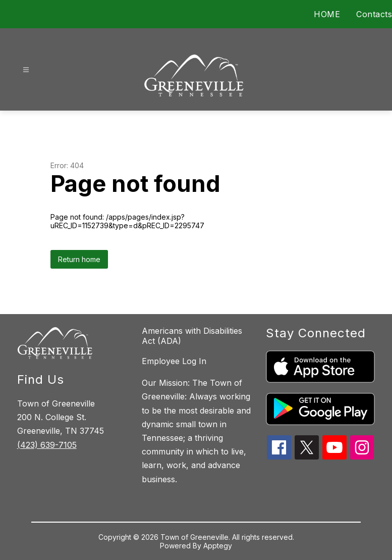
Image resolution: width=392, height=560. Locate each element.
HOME (327, 14)
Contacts (374, 14)
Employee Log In (174, 361)
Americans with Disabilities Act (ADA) (192, 336)
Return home (79, 259)
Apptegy (218, 546)
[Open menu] (26, 70)
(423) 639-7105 (47, 445)
